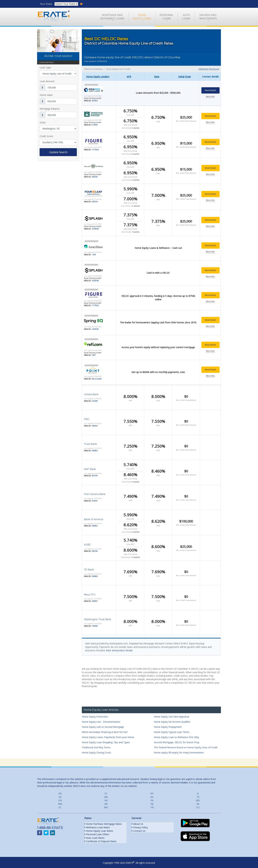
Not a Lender (97, 377)
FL (106, 791)
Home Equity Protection (95, 714)
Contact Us (138, 828)
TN (152, 805)
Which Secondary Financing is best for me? (105, 730)
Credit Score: (46, 136)
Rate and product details (119, 648)
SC (60, 805)
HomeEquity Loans (142, 17)
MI (106, 801)
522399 (95, 398)
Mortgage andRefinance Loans (112, 17)
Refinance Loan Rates (97, 825)
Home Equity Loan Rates (99, 828)
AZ (60, 794)
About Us (137, 821)
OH (60, 798)
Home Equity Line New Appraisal (171, 714)
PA (152, 798)
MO (106, 805)
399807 (95, 599)
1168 (94, 252)
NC (152, 794)
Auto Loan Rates (94, 835)
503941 (95, 498)
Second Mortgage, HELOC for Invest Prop (177, 740)
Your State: (47, 4)
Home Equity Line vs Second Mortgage (103, 724)
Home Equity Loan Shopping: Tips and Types (106, 740)
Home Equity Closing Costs (96, 750)
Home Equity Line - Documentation (101, 719)
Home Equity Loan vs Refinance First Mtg (176, 735)
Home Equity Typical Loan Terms (172, 730)
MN (60, 801)
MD (198, 798)
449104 (95, 200)
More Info (210, 97)
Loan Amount (47, 81)
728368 (95, 623)
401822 (95, 101)
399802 (95, 523)
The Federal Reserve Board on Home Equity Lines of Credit (186, 745)
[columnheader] (99, 77)
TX (198, 794)
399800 (95, 574)
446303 (95, 423)
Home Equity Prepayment (168, 724)
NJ (152, 801)
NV (106, 798)
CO (198, 805)
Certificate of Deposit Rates (100, 839)
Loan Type (45, 67)
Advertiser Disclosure (209, 69)
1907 (94, 353)
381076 (95, 473)
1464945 (95, 327)
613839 (95, 125)
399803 (95, 448)
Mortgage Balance (50, 109)
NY (152, 791)
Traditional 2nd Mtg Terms (96, 745)
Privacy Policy (140, 825)
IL (198, 791)
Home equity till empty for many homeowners (179, 750)
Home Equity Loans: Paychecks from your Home (108, 735)
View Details (210, 90)
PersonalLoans (167, 17)
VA (198, 801)
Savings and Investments (208, 17)
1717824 (95, 149)
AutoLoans (186, 17)
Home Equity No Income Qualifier (172, 719)
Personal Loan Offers (97, 832)
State (43, 122)
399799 (95, 549)
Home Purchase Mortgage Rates (103, 821)
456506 (95, 176)
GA (60, 791)
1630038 (95, 227)
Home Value (46, 95)
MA (106, 794)
